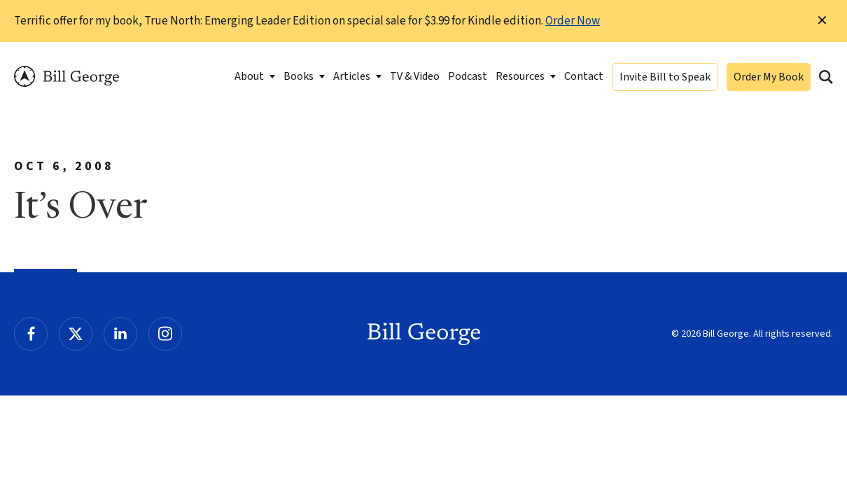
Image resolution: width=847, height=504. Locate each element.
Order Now (573, 21)
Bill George (66, 77)
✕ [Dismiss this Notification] (822, 21)
